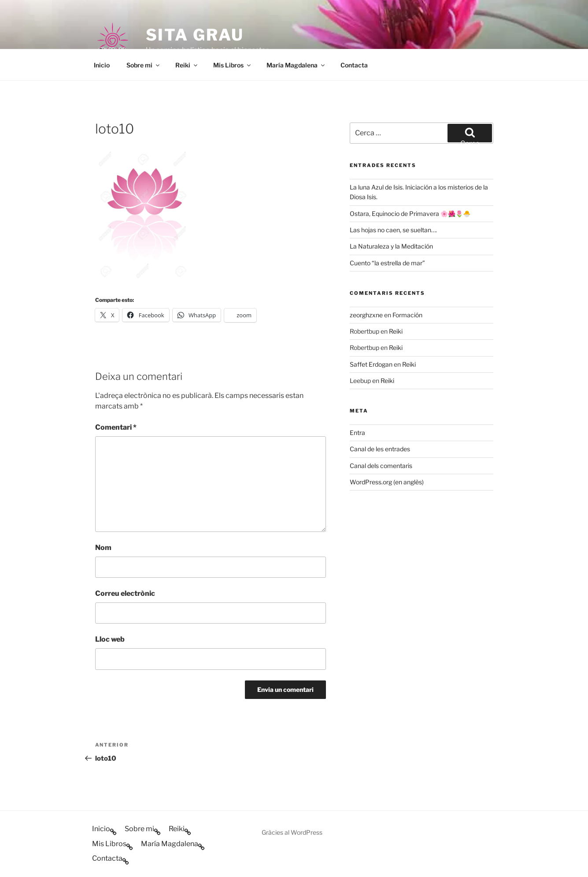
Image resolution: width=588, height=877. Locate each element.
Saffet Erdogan (371, 364)
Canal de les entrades (380, 449)
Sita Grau (195, 35)
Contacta (354, 65)
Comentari (116, 427)
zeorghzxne (366, 315)
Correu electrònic (125, 593)
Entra (357, 433)
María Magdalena (296, 65)
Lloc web (110, 639)
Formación (407, 315)
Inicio (102, 65)
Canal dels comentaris (381, 466)
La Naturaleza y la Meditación (391, 246)
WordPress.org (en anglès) (387, 482)
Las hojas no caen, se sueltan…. (393, 230)
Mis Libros (233, 65)
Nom (103, 548)
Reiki (187, 65)
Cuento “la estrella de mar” (387, 263)
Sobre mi (144, 65)
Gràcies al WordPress (292, 832)
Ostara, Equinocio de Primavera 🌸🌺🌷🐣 (410, 214)
